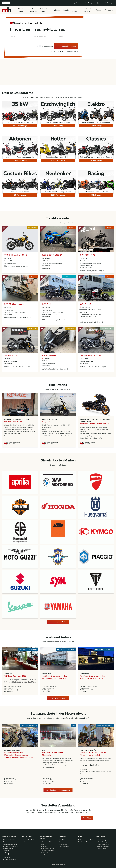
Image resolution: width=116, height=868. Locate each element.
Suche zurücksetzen (58, 51)
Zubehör (62, 842)
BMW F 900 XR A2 (87, 255)
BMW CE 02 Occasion (50, 419)
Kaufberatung (102, 840)
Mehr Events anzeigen (58, 698)
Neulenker (44, 846)
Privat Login (89, 3)
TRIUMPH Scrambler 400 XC (15, 255)
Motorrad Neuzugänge (10, 844)
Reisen (98, 10)
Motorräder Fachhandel (11, 846)
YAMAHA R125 (10, 355)
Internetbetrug (102, 842)
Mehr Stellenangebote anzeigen (58, 790)
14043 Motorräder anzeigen (66, 46)
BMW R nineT (85, 304)
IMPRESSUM (101, 848)
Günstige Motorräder (47, 848)
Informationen (109, 10)
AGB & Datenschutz (104, 846)
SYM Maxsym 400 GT (50, 355)
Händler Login (108, 3)
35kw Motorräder (46, 842)
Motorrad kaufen (22, 10)
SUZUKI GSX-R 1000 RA (52, 255)
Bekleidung (63, 844)
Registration (77, 3)
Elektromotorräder (47, 853)
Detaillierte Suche (72, 51)
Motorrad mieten (43, 10)
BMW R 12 (46, 304)
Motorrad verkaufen (87, 10)
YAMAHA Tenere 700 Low (90, 355)
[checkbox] (39, 46)
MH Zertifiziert (8, 855)
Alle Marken (7, 857)
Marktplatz (56, 10)
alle (43, 750)
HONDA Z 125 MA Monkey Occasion (17, 419)
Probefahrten (47, 674)
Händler (66, 10)
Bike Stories (75, 10)
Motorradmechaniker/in (12, 750)
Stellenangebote (65, 846)
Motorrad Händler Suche (86, 840)
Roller (43, 844)
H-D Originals (7, 853)
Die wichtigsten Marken (58, 622)
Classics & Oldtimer (47, 851)
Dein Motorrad (33, 10)
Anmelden (87, 818)
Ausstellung (8, 674)
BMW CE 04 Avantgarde (14, 304)
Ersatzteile (63, 840)
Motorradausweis (103, 844)
